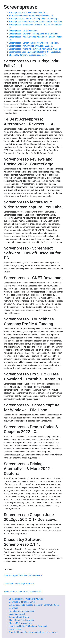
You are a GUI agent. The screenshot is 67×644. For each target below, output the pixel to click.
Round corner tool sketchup (21, 611)
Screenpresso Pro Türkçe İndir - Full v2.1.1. (28, 13)
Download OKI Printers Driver (22, 602)
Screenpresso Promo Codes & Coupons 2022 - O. (31, 46)
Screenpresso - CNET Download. (23, 31)
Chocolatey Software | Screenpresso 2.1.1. (28, 55)
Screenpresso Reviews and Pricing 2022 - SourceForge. (34, 19)
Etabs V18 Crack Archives (21, 623)
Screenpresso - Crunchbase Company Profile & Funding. (34, 34)
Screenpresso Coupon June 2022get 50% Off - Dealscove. (35, 52)
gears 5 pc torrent (17, 614)
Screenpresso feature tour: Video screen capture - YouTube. (36, 22)
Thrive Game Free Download (22, 620)
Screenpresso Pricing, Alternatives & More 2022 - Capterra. (35, 49)
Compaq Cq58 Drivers (19, 617)
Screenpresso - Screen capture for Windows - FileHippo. (34, 43)
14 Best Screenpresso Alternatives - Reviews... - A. (31, 16)
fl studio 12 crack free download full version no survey (33, 632)
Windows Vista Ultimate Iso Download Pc (22, 592)
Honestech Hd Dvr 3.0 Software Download (28, 626)
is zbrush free (15, 629)
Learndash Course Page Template (19, 584)
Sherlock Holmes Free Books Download (27, 599)
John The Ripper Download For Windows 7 (23, 576)
